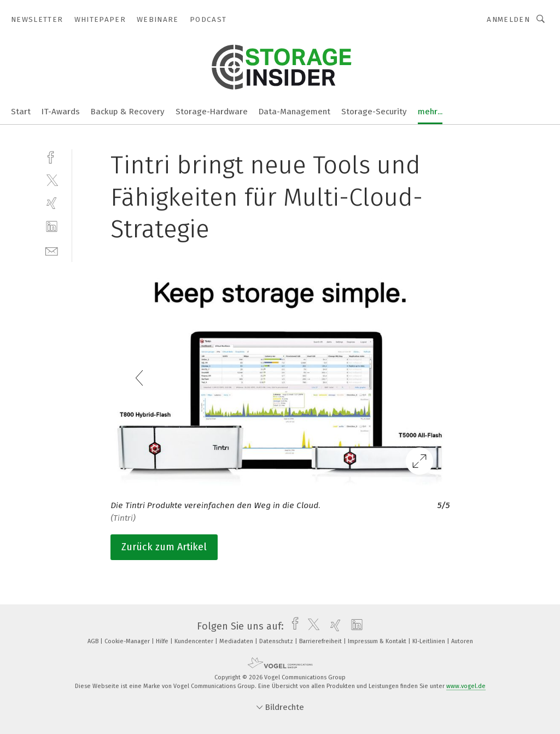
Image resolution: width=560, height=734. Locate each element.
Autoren (462, 641)
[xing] (52, 203)
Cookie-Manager (128, 641)
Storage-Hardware (212, 112)
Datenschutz (277, 641)
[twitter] (52, 180)
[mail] (52, 250)
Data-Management (294, 112)
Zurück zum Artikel (164, 547)
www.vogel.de (466, 686)
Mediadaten (237, 641)
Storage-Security (374, 112)
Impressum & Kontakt (378, 641)
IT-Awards (61, 112)
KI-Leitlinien (430, 641)
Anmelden (508, 19)
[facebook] (52, 156)
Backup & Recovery (128, 112)
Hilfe (163, 641)
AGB (94, 641)
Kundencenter (195, 641)
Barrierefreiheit (321, 641)
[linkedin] (52, 227)
